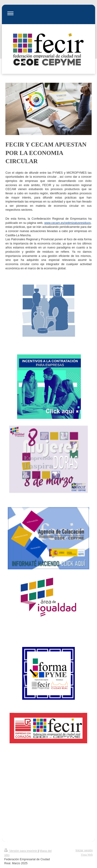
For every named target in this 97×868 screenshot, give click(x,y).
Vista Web (87, 855)
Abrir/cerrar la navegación (48, 13)
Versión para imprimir (21, 851)
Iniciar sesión (84, 850)
